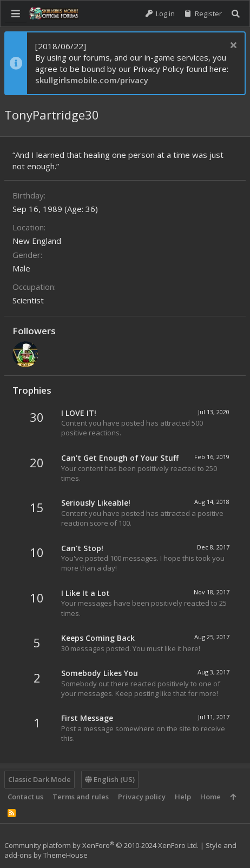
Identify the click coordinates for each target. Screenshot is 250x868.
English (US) (110, 779)
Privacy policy (142, 797)
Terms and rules (81, 797)
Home (210, 797)
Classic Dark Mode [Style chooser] (40, 779)
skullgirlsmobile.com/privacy (92, 80)
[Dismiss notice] (232, 46)
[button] (16, 14)
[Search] (236, 14)
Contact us (25, 797)
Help (183, 797)
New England (37, 241)
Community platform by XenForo (101, 845)
